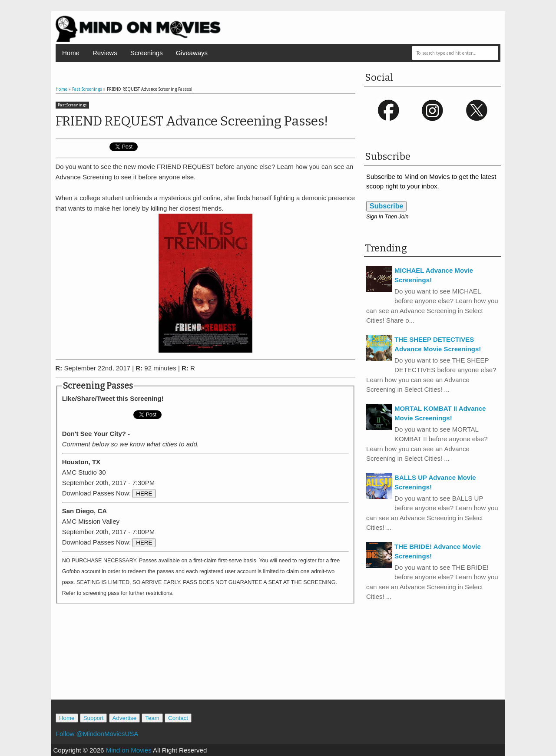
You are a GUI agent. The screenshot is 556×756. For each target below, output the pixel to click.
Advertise (125, 718)
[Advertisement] (205, 660)
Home (71, 53)
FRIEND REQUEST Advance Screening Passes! (192, 121)
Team (152, 718)
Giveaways (192, 53)
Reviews (105, 53)
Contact (178, 718)
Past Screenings (72, 105)
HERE (144, 494)
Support (94, 718)
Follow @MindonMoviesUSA (97, 734)
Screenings (147, 53)
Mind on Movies (129, 750)
